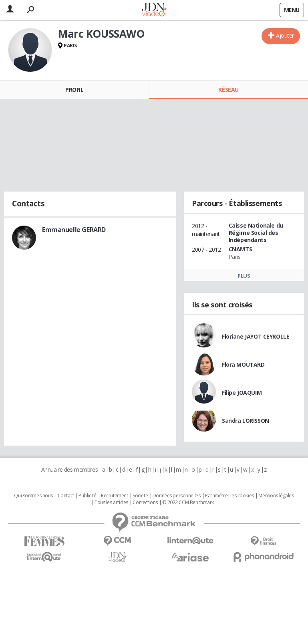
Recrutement (114, 496)
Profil (74, 90)
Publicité (87, 496)
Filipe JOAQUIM (242, 393)
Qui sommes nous (33, 496)
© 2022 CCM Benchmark (188, 503)
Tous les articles (111, 503)
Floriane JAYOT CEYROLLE (256, 336)
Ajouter (285, 35)
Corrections (145, 503)
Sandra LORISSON (246, 421)
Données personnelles (177, 496)
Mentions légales (276, 496)
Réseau (228, 90)
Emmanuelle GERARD (74, 230)
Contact (66, 496)
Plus (244, 276)
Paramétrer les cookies (229, 496)
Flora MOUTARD (243, 364)
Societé (140, 496)
